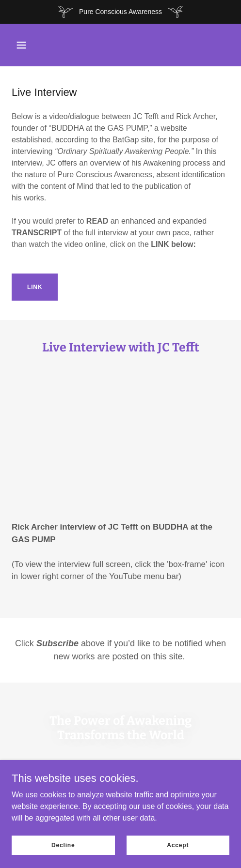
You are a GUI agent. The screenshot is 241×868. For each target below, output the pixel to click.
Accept (178, 845)
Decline (63, 845)
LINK (35, 287)
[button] (21, 45)
